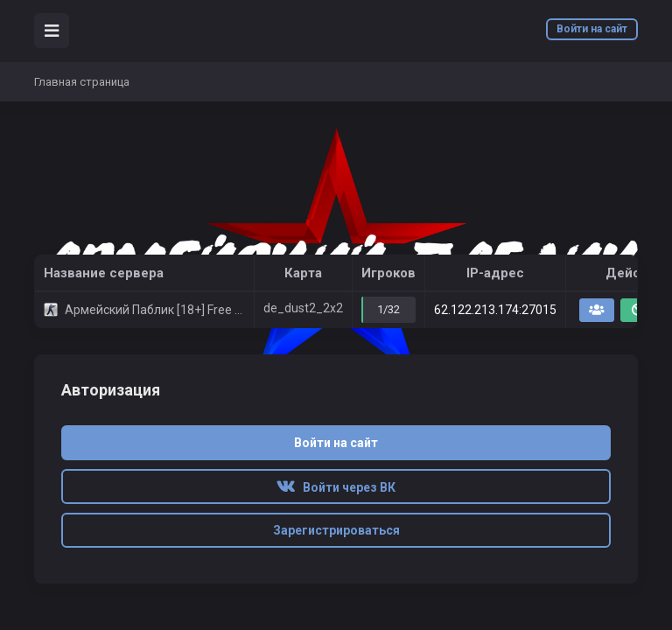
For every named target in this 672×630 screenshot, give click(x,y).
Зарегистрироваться (336, 530)
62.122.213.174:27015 (495, 310)
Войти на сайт (592, 29)
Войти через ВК (336, 487)
